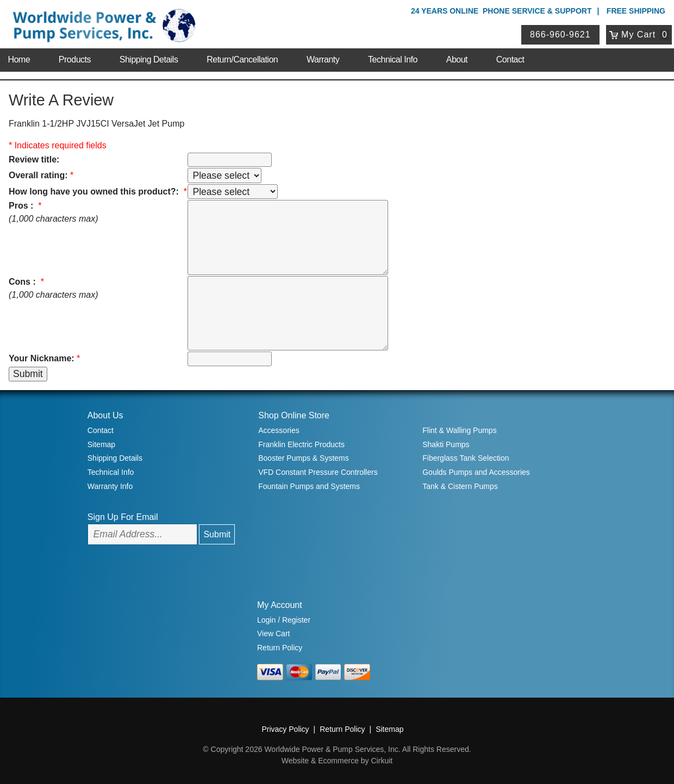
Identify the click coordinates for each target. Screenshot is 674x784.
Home (19, 59)
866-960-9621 (560, 35)
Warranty (323, 59)
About (457, 59)
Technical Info (393, 59)
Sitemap (101, 444)
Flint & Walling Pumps (459, 430)
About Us (105, 415)
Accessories (279, 430)
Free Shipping (636, 11)
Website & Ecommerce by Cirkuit (337, 761)
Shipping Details (149, 59)
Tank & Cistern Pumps (460, 486)
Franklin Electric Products (301, 444)
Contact (510, 59)
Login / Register (284, 620)
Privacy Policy (285, 729)
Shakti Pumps (446, 444)
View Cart (273, 634)
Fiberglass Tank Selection (466, 458)
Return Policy (280, 648)
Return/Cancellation (242, 59)
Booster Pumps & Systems (304, 458)
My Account (280, 605)
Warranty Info (110, 486)
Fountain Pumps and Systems (309, 486)
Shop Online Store (294, 415)
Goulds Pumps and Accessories (476, 472)
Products (75, 59)
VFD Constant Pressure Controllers (318, 472)
